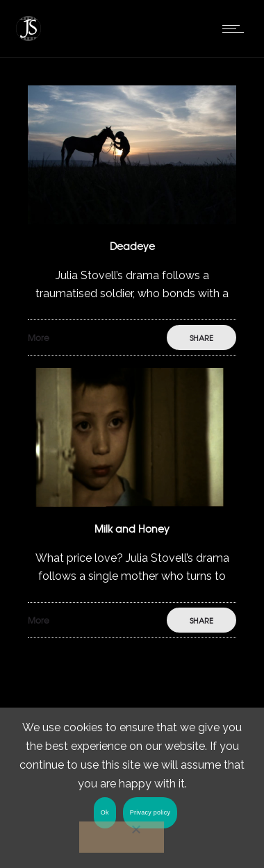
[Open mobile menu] (236, 28)
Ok (105, 812)
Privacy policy (150, 812)
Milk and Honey (132, 528)
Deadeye (132, 246)
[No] (122, 837)
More (39, 337)
